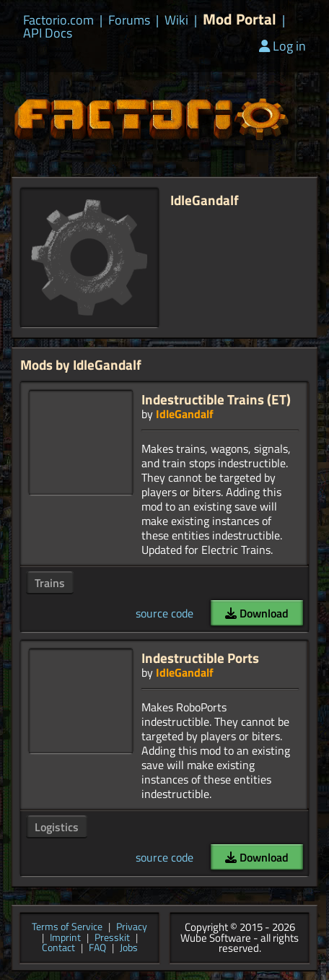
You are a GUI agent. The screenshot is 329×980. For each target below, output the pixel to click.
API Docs (48, 33)
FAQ (97, 949)
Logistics (57, 827)
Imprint (65, 938)
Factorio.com (58, 20)
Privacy (132, 928)
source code (164, 613)
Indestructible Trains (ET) (216, 399)
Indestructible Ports (200, 658)
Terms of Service (67, 928)
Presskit (112, 938)
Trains (50, 583)
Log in (282, 46)
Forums (129, 20)
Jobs (129, 949)
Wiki (176, 20)
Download (257, 613)
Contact (58, 949)
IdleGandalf (185, 414)
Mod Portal (240, 19)
